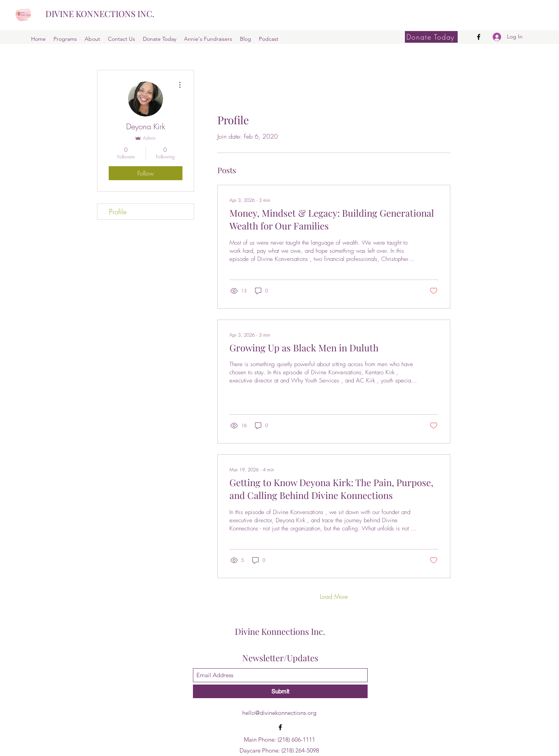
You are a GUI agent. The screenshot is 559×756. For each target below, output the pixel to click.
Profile (118, 212)
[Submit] (280, 691)
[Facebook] (479, 37)
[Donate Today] (431, 37)
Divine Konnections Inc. (280, 631)
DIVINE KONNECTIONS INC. (100, 14)
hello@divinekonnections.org (279, 713)
